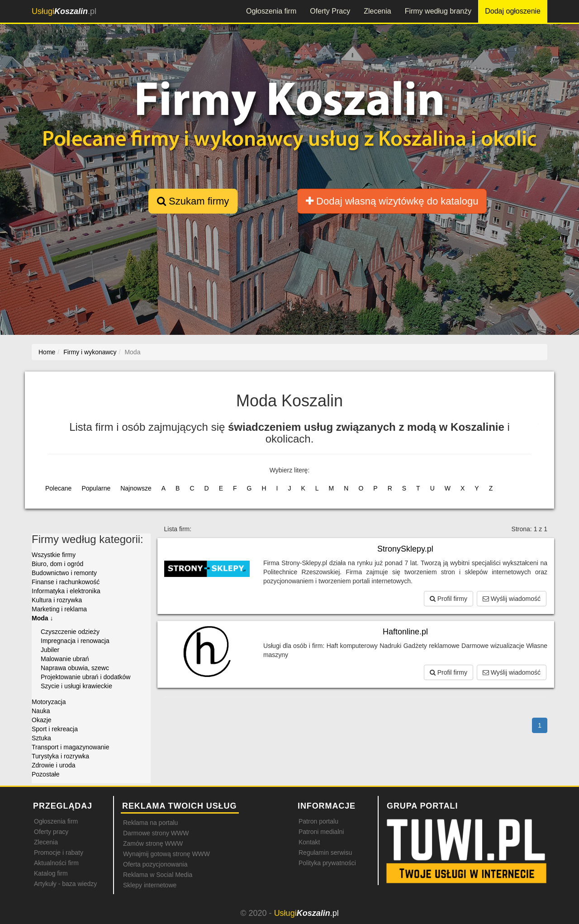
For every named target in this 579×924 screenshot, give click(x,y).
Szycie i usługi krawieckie (76, 686)
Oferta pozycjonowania (155, 864)
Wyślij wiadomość (512, 599)
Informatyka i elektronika (66, 591)
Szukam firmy (193, 201)
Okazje (42, 720)
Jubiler (50, 650)
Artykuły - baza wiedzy (65, 884)
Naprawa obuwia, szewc (75, 668)
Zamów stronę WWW (153, 843)
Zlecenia (377, 11)
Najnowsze (136, 488)
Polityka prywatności (327, 863)
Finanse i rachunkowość (66, 582)
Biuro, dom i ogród (57, 564)
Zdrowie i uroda (54, 765)
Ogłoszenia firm (271, 11)
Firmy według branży (438, 11)
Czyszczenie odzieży (70, 632)
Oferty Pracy (330, 11)
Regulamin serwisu (325, 853)
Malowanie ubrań (65, 659)
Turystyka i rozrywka (60, 756)
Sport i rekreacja (55, 729)
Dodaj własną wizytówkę (392, 201)
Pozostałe (45, 774)
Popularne (96, 488)
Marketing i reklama (59, 609)
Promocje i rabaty (59, 853)
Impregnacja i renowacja (75, 641)
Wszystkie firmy (54, 555)
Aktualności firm (56, 863)
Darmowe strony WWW (156, 833)
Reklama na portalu (150, 823)
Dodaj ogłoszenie (513, 11)
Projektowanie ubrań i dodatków (85, 677)
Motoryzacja (49, 702)
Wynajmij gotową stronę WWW (166, 854)
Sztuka (41, 738)
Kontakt (309, 842)
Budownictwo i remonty (64, 573)
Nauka (41, 711)
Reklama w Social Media (158, 875)
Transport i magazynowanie (70, 747)
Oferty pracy (51, 832)
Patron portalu (318, 821)
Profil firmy (448, 599)
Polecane (58, 488)
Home (47, 352)
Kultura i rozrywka (57, 600)
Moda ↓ (42, 618)
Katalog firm (51, 873)
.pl (64, 11)
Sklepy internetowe (150, 885)
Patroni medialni (321, 832)
